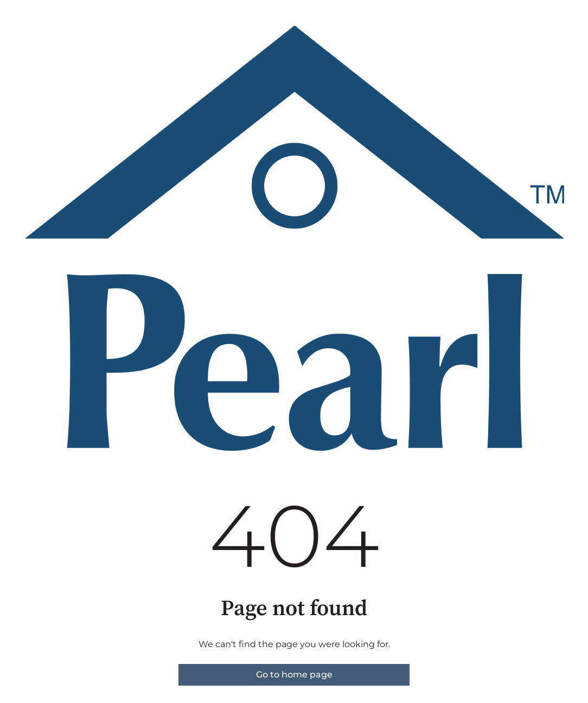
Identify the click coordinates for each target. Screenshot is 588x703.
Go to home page (294, 675)
